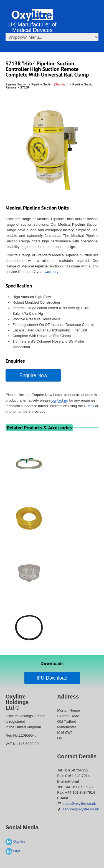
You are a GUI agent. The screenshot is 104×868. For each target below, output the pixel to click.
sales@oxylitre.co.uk (79, 804)
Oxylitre (16, 841)
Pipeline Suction (17, 84)
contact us (59, 400)
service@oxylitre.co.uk (81, 809)
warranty (51, 272)
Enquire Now (33, 375)
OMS (13, 851)
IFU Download (52, 678)
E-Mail (89, 406)
